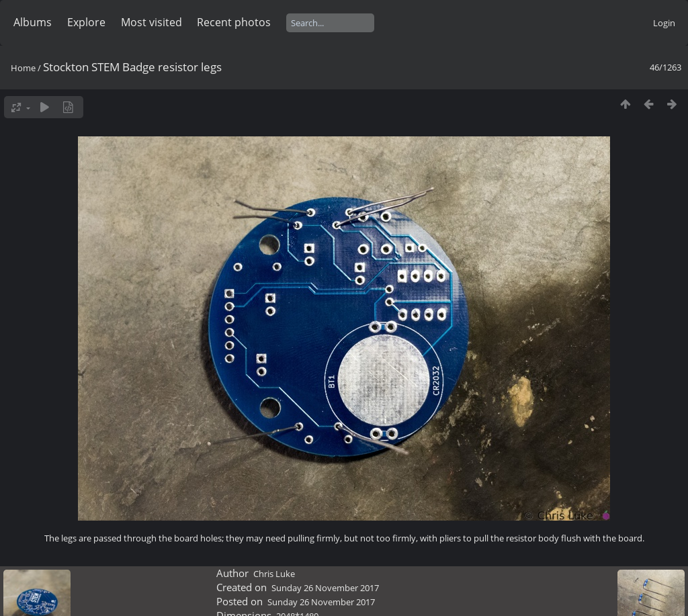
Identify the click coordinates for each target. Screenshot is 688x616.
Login (664, 23)
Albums (33, 22)
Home (23, 68)
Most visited (152, 22)
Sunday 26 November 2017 (325, 588)
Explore (86, 22)
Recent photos (234, 22)
